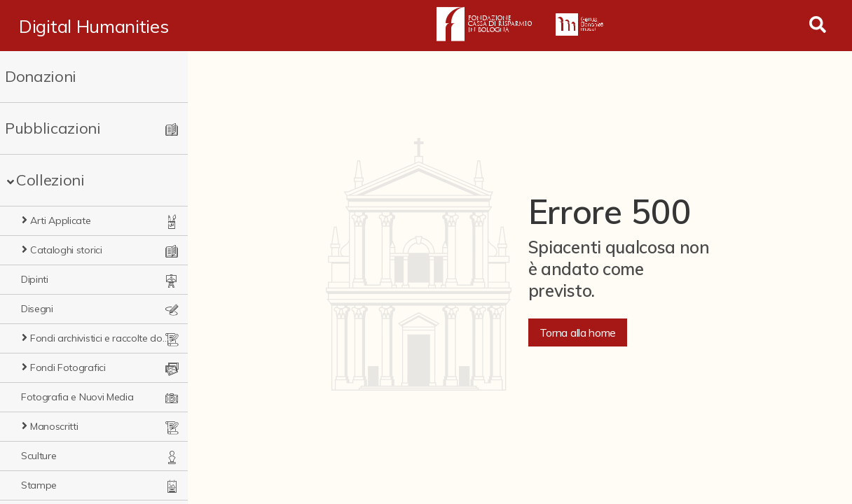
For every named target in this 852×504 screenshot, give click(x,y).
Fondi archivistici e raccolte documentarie (101, 338)
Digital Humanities (94, 26)
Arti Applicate (61, 220)
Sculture (39, 456)
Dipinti (35, 279)
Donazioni (41, 76)
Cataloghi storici (66, 250)
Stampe (39, 485)
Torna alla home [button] (578, 332)
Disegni (37, 309)
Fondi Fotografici (68, 367)
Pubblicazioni (53, 128)
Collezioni (50, 180)
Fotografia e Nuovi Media (77, 397)
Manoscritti (54, 426)
